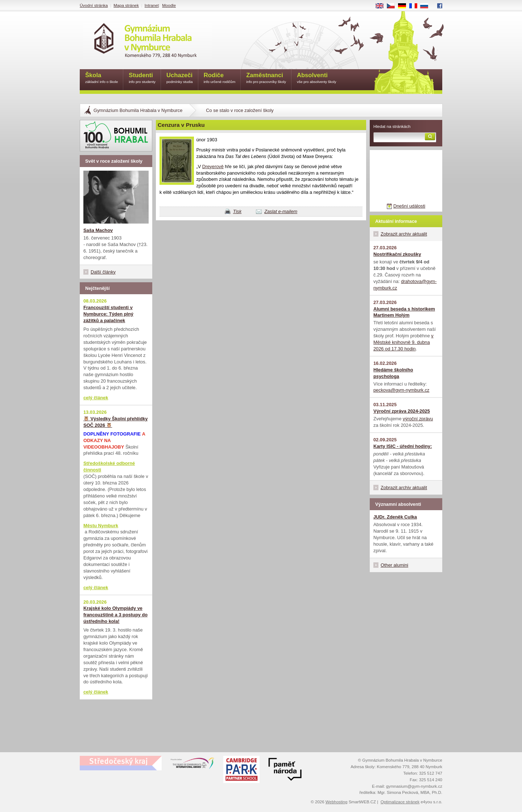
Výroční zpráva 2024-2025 (402, 411)
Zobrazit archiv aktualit (404, 234)
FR (416, 6)
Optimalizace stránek (400, 802)
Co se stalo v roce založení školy (240, 110)
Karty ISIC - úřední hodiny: (403, 446)
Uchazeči (180, 78)
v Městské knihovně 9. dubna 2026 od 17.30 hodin (403, 342)
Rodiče (220, 78)
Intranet (152, 5)
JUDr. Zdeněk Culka (395, 517)
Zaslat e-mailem (281, 211)
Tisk (237, 211)
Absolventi (317, 78)
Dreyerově (213, 166)
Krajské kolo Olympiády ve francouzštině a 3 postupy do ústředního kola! (115, 615)
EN (382, 6)
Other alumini (394, 565)
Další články (103, 272)
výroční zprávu (418, 419)
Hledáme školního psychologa (393, 373)
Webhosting (337, 802)
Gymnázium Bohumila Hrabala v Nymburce (138, 110)
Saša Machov (98, 230)
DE (405, 6)
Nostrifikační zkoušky (397, 254)
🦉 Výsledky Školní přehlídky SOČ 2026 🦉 (115, 422)
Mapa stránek (126, 5)
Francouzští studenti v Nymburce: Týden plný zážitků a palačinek (108, 314)
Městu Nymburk (101, 526)
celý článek (96, 398)
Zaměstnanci (266, 78)
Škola (101, 78)
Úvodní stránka (94, 5)
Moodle (169, 5)
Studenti (142, 78)
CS (393, 6)
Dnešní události (409, 206)
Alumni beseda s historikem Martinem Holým (404, 312)
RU (427, 6)
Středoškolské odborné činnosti (109, 467)
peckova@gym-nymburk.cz (401, 390)
